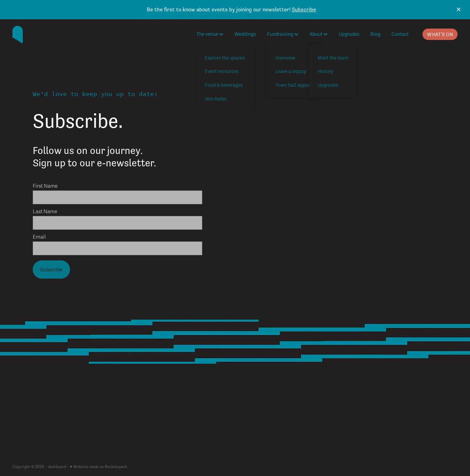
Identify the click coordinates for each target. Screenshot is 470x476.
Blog (375, 34)
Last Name (45, 212)
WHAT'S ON (440, 34)
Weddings (245, 34)
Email (39, 237)
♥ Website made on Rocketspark (99, 467)
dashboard (57, 467)
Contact (400, 34)
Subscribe (304, 9)
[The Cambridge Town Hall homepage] (57, 34)
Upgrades (349, 34)
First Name (45, 186)
